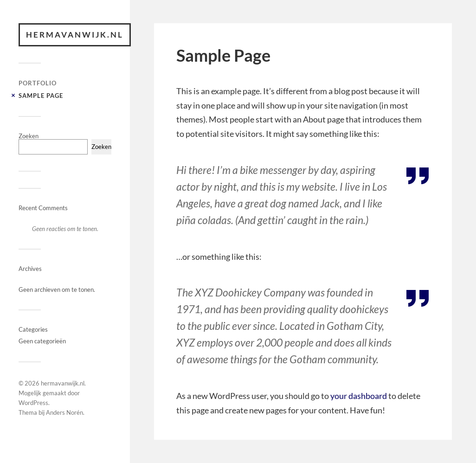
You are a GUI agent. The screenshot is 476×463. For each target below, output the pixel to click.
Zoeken (29, 136)
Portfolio (38, 83)
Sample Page (41, 96)
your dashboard (359, 396)
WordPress (33, 403)
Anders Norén (64, 412)
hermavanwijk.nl (75, 35)
